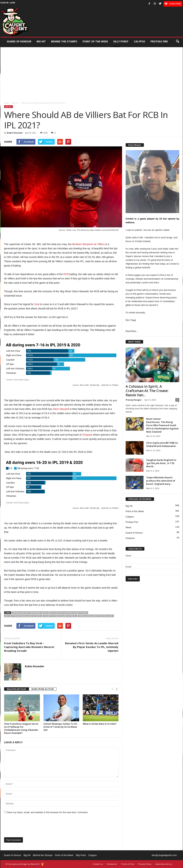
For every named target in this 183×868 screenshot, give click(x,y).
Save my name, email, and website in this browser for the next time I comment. (48, 812)
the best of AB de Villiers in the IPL (60, 616)
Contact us (98, 864)
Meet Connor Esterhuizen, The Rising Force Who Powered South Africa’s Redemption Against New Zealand (162, 425)
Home (7, 103)
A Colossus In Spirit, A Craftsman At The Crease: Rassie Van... (147, 391)
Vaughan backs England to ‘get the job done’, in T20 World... (161, 463)
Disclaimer (112, 864)
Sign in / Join (8, 3)
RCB (66, 274)
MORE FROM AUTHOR (43, 689)
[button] (177, 41)
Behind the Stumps (43, 855)
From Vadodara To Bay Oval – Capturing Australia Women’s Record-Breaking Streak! (29, 647)
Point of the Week (95, 41)
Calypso (139, 41)
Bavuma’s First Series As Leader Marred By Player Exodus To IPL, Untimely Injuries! (92, 647)
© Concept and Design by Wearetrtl (23, 864)
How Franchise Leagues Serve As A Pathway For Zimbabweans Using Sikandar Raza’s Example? (21, 728)
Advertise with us (164, 864)
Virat (37, 304)
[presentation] (31, 827)
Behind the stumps (64, 41)
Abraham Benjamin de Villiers (88, 244)
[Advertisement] (92, 72)
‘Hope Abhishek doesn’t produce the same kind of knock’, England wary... (161, 481)
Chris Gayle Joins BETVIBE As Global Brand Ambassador (162, 444)
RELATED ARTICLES (17, 689)
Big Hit (41, 41)
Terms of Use (128, 864)
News (129, 527)
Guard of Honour (19, 41)
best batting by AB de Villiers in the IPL (23, 616)
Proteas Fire (159, 41)
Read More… (132, 331)
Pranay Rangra (134, 400)
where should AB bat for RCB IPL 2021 (96, 616)
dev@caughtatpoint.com (164, 855)
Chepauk (87, 435)
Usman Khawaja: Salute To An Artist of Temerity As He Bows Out (60, 727)
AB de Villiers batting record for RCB (30, 613)
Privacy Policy (145, 864)
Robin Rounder (15, 133)
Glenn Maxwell (61, 409)
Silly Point (121, 41)
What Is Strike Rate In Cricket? (100, 724)
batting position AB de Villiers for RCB (69, 613)
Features (130, 538)
